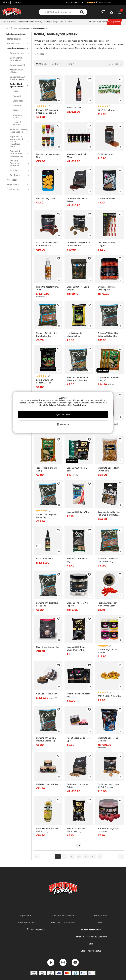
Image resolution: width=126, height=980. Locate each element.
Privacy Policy (56, 405)
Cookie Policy (80, 405)
